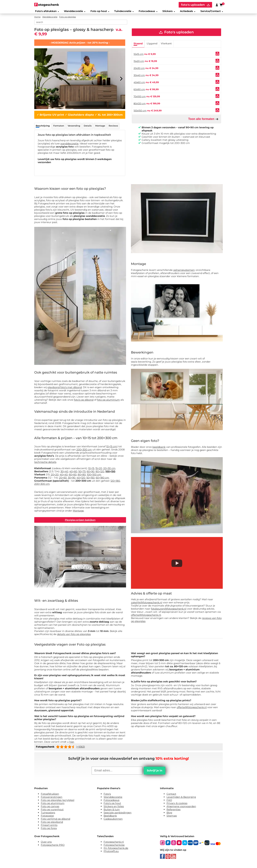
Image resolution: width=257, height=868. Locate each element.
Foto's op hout (112, 806)
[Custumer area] (217, 5)
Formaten (59, 127)
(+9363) (81, 749)
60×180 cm (102, 479)
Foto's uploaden (176, 34)
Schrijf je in (155, 773)
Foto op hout (99, 12)
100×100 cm (94, 476)
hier (72, 745)
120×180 (115, 483)
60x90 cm (139, 92)
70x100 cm (140, 99)
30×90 (72, 479)
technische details (45, 464)
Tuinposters (48, 815)
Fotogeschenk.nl (114, 845)
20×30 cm (109, 470)
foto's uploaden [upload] (195, 5)
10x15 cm (139, 57)
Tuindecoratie (123, 12)
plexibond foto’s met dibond (65, 389)
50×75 (82, 473)
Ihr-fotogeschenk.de (116, 851)
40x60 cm (139, 85)
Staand (138, 46)
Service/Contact (213, 12)
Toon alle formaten (203, 122)
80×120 (100, 473)
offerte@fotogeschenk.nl (146, 617)
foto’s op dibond (84, 402)
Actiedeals (188, 12)
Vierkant (166, 46)
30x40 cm (139, 78)
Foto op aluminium (53, 806)
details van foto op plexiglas (74, 637)
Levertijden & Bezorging (181, 800)
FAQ (169, 803)
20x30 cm (139, 71)
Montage (100, 127)
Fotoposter (47, 818)
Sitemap (172, 818)
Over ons (46, 845)
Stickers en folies (114, 809)
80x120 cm (140, 106)
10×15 (91, 470)
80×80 (82, 476)
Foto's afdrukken (46, 12)
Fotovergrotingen (52, 800)
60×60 (73, 476)
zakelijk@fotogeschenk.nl (147, 604)
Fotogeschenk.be (114, 848)
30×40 (64, 473)
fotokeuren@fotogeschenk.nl (169, 611)
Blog (169, 815)
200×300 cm (84, 451)
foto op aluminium (108, 402)
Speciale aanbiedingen (118, 815)
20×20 (55, 476)
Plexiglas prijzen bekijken (80, 522)
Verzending (74, 127)
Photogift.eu (111, 854)
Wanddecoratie (73, 12)
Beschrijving (43, 127)
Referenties (173, 812)
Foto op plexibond (52, 825)
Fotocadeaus (148, 12)
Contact (171, 797)
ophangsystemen (184, 272)
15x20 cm (139, 64)
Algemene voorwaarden (181, 809)
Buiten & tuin (112, 812)
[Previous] (38, 80)
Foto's (107, 797)
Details (88, 127)
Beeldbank (110, 818)
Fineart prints (49, 828)
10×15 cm (112, 448)
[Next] (121, 80)
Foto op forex (49, 831)
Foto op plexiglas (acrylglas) (58, 803)
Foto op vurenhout (52, 812)
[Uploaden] (217, 56)
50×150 (90, 479)
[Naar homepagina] (47, 5)
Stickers (169, 12)
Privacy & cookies (177, 806)
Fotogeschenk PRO (53, 848)
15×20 (99, 470)
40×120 (81, 479)
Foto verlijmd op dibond (55, 822)
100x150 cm (140, 113)
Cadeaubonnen (113, 822)
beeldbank (159, 449)
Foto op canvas (50, 809)
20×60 (63, 479)
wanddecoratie (69, 145)
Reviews (113, 127)
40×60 (73, 473)
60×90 (91, 473)
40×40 (64, 476)
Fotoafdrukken (50, 797)
